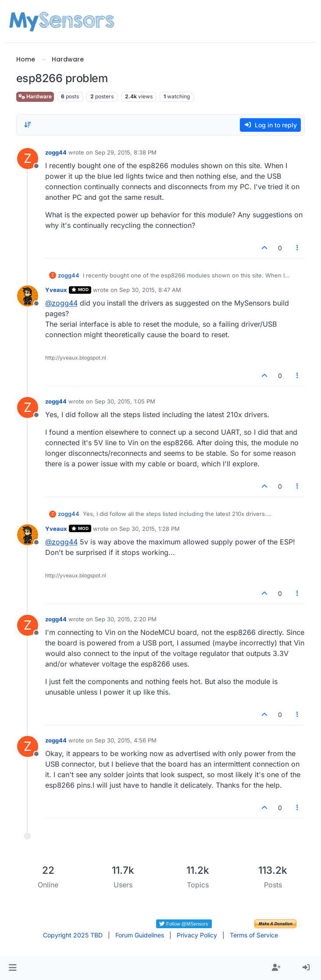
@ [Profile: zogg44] (61, 303)
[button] (12, 968)
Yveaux (56, 290)
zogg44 (56, 152)
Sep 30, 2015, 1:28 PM (150, 529)
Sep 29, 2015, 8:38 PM (126, 152)
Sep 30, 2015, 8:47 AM (150, 290)
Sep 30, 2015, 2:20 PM (126, 619)
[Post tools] (297, 248)
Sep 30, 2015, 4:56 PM (126, 740)
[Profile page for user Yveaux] (28, 296)
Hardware (35, 96)
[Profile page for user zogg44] (28, 159)
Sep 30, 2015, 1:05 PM (125, 401)
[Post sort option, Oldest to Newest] (28, 125)
